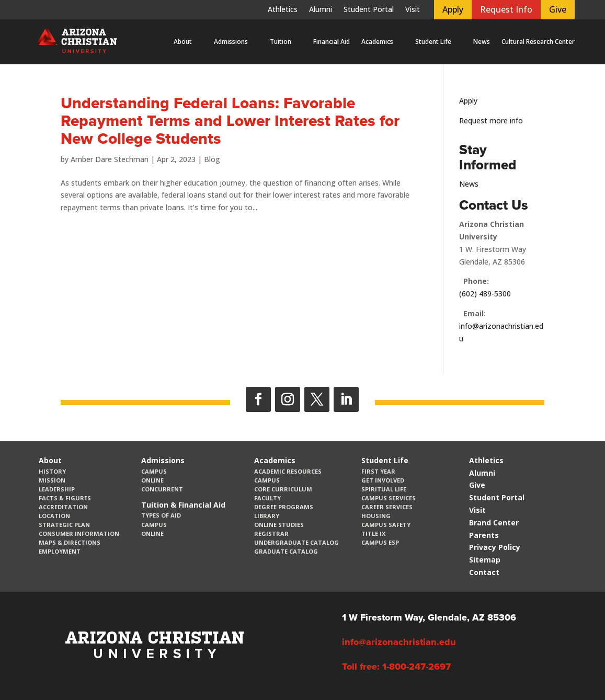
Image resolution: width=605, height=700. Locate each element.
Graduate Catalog (286, 551)
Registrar (271, 533)
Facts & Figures (65, 498)
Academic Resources (288, 471)
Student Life (433, 42)
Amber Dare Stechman (110, 159)
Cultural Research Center (538, 42)
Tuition (281, 42)
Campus (154, 471)
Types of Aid (161, 515)
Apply (453, 9)
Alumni (321, 10)
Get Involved (383, 480)
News (482, 42)
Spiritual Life (384, 489)
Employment (60, 551)
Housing (376, 516)
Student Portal (369, 10)
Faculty (267, 498)
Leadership (57, 489)
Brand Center (494, 523)
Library (267, 516)
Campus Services (389, 498)
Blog (212, 159)
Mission (52, 480)
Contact (484, 572)
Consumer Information (79, 533)
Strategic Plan (64, 525)
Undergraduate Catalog (296, 542)
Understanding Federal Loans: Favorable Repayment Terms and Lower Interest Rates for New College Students (230, 121)
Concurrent (162, 489)
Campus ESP (380, 542)
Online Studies (279, 525)
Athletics (283, 10)
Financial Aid (332, 42)
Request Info (506, 9)
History (52, 471)
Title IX (373, 533)
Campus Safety (386, 525)
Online (152, 480)
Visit (413, 10)
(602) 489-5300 (485, 294)
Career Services (387, 507)
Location (54, 516)
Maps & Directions (70, 542)
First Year (378, 471)
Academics (377, 42)
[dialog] (574, 669)
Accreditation (63, 507)
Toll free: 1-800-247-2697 (396, 667)
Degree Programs (284, 507)
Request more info (491, 121)
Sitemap (485, 560)
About (183, 42)
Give (558, 9)
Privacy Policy (495, 547)
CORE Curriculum (283, 489)
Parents (484, 535)
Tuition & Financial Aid (183, 505)
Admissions (231, 42)
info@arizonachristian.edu (399, 642)
